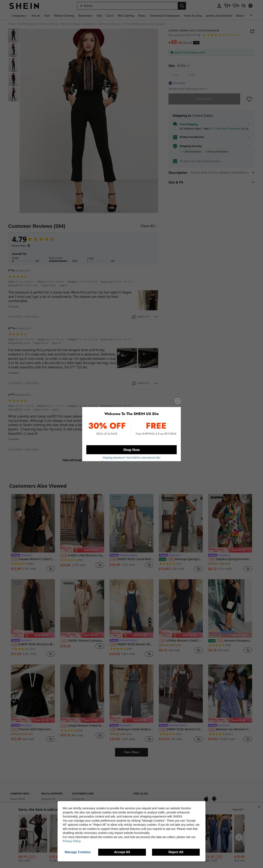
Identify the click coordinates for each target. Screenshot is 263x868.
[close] (178, 401)
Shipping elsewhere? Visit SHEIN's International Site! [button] (131, 458)
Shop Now (131, 450)
